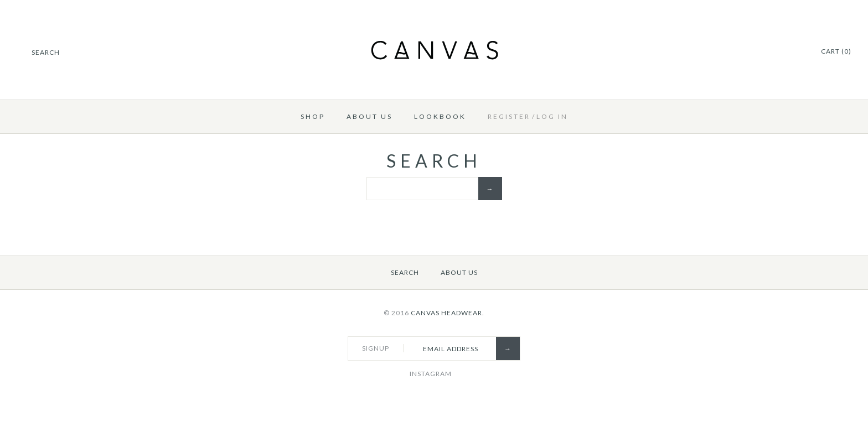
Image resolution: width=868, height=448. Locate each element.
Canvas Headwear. (448, 313)
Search (405, 272)
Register (509, 116)
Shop (313, 116)
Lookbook (440, 116)
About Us (370, 116)
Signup (376, 348)
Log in (552, 116)
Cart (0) (836, 51)
